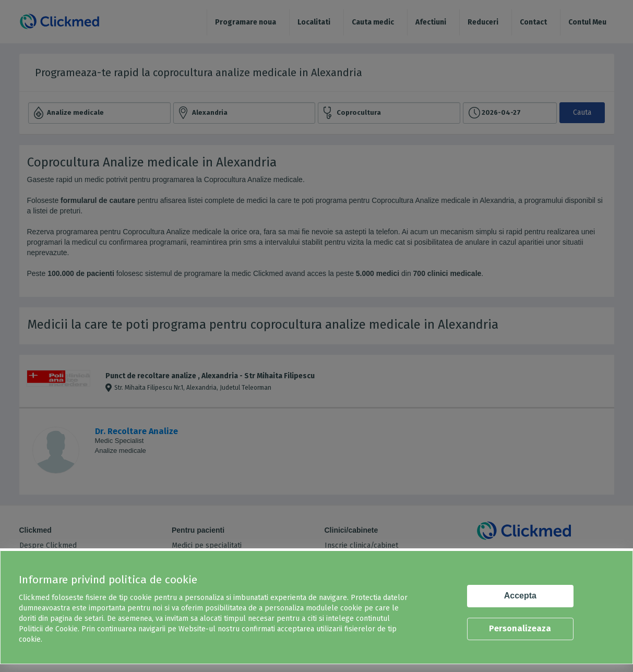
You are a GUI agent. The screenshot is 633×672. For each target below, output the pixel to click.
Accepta (520, 596)
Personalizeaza (520, 628)
